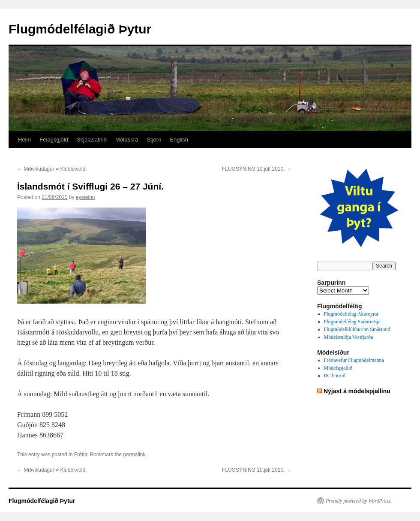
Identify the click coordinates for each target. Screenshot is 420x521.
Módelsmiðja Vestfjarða (349, 337)
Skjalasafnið (92, 140)
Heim (24, 140)
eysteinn (85, 197)
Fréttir (81, 455)
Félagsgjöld (54, 140)
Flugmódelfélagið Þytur (80, 29)
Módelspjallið (338, 368)
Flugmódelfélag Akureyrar (351, 314)
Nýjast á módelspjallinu (357, 391)
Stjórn (154, 140)
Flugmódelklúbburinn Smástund (357, 329)
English (179, 140)
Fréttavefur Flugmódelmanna (354, 360)
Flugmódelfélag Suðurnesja (352, 322)
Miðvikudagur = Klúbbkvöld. (52, 169)
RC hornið (335, 376)
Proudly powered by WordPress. (359, 501)
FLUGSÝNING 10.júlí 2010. (257, 169)
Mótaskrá (127, 140)
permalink (134, 455)
